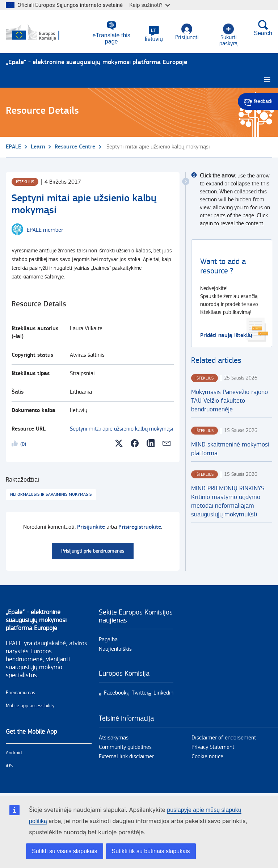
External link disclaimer (126, 757)
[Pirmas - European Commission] (41, 32)
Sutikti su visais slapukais (65, 851)
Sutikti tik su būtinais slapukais (151, 851)
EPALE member (45, 230)
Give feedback (258, 101)
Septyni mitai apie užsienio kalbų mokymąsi (122, 429)
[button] (153, 34)
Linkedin (163, 693)
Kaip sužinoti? (149, 5)
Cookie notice (207, 757)
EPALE (13, 147)
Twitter (140, 693)
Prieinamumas (20, 693)
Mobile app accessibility (30, 706)
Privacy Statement (213, 747)
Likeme (16, 445)
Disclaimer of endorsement (224, 738)
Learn (38, 147)
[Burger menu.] (267, 80)
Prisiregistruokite (140, 527)
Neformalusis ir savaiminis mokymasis (51, 494)
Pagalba (108, 640)
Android (14, 753)
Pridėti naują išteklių (226, 336)
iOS (9, 766)
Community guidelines (125, 747)
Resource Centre (75, 147)
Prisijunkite (91, 527)
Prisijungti (186, 33)
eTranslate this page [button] (110, 36)
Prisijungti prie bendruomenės (93, 551)
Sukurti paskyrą (228, 33)
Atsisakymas (114, 738)
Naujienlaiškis (115, 649)
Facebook (115, 693)
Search (263, 29)
